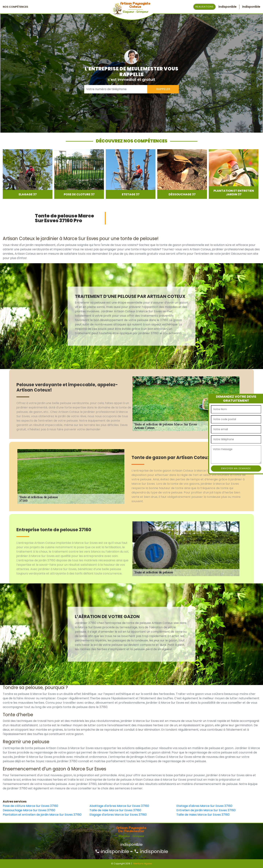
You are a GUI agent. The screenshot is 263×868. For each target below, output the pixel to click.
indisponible (112, 851)
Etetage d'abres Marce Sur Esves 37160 (204, 806)
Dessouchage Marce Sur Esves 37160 (29, 810)
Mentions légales (143, 864)
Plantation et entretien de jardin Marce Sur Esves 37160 (42, 815)
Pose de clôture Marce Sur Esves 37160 (30, 806)
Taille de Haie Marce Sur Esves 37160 (115, 810)
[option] (28, 174)
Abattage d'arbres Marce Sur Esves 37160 (119, 806)
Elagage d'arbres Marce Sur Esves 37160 (118, 815)
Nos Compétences (15, 7)
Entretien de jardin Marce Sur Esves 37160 (206, 810)
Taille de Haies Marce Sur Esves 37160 (203, 815)
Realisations (204, 7)
